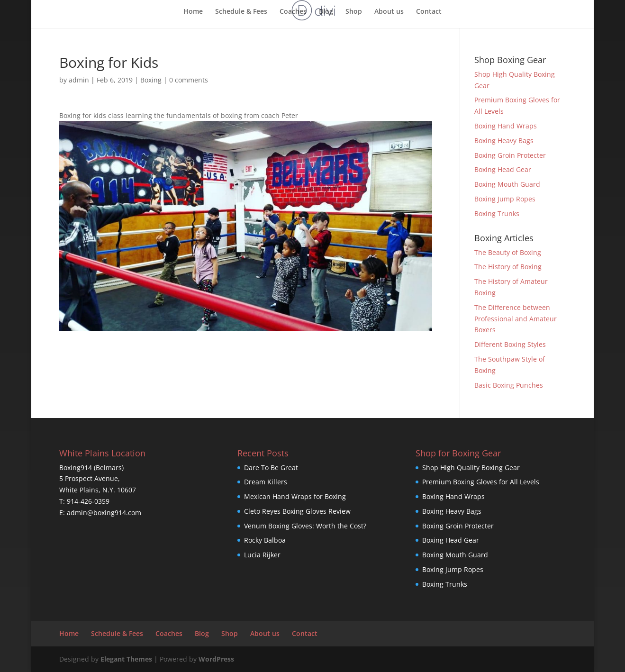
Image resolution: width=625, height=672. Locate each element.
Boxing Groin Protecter (510, 155)
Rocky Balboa (265, 540)
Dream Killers (266, 482)
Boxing (151, 80)
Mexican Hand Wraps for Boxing (295, 496)
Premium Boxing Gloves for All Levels (481, 482)
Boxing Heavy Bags (504, 141)
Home (193, 12)
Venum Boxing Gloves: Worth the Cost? (305, 526)
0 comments (189, 80)
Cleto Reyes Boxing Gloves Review (297, 511)
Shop (354, 12)
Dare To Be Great (271, 468)
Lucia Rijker (262, 555)
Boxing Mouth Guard (507, 184)
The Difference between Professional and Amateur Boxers (516, 319)
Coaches (293, 12)
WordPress (216, 659)
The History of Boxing (508, 267)
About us (389, 12)
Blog (326, 12)
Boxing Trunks (497, 213)
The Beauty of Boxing (508, 252)
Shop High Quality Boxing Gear (471, 468)
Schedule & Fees (241, 12)
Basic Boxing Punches (509, 385)
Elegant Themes (126, 659)
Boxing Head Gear (503, 169)
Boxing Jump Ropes (505, 199)
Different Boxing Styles (510, 344)
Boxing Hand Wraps (506, 126)
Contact (429, 12)
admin (79, 80)
